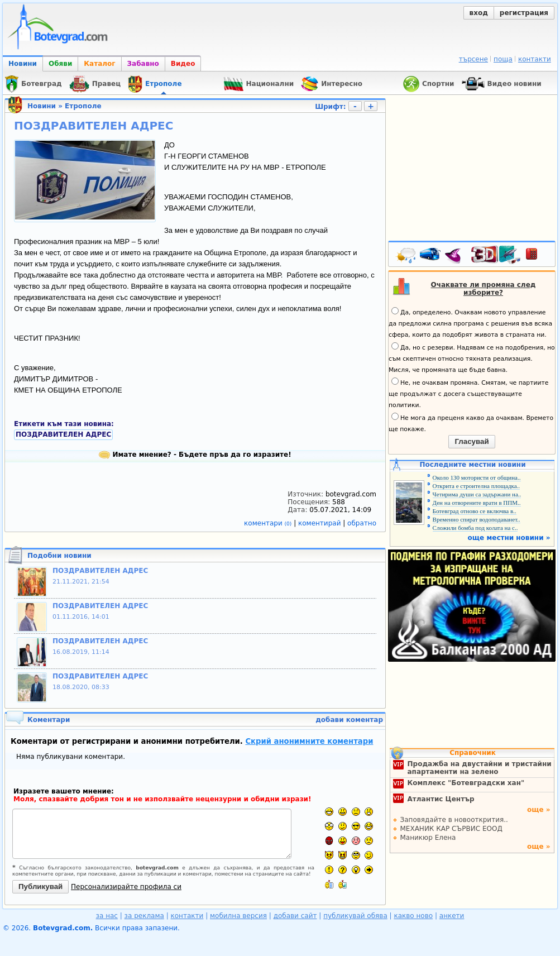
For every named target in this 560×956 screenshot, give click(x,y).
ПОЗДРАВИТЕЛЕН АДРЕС (63, 434)
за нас (107, 916)
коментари (269, 523)
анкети (452, 916)
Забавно (143, 64)
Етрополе (83, 106)
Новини (23, 64)
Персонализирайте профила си (126, 887)
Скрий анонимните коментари (309, 741)
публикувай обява (355, 916)
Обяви (60, 64)
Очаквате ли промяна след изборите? (484, 289)
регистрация (524, 13)
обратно (362, 523)
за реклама (144, 916)
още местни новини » (509, 538)
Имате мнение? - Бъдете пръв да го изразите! (195, 455)
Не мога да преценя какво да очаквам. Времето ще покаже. (471, 423)
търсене (473, 59)
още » (539, 810)
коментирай (320, 523)
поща (503, 59)
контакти (535, 59)
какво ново (413, 916)
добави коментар (349, 720)
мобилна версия (238, 916)
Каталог (99, 64)
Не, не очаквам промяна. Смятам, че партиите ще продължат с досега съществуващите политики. (468, 393)
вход (479, 13)
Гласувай (472, 441)
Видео (183, 64)
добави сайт (295, 916)
